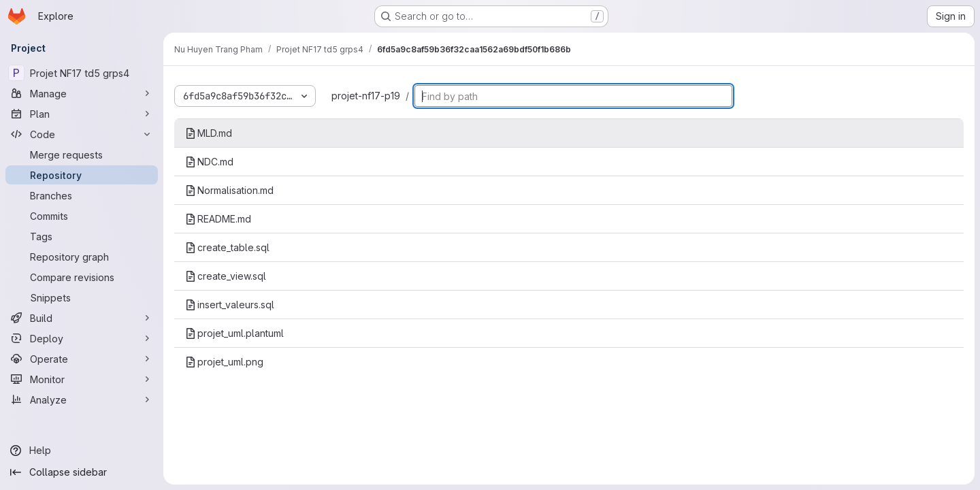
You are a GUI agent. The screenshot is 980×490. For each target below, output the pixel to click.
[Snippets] (82, 297)
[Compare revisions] (82, 277)
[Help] (82, 451)
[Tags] (82, 236)
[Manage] (82, 93)
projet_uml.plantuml (234, 333)
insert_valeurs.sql (230, 305)
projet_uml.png (224, 362)
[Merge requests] (82, 154)
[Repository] (82, 175)
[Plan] (82, 114)
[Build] (82, 318)
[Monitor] (82, 379)
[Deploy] (82, 338)
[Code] (82, 134)
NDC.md (209, 162)
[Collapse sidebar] (82, 472)
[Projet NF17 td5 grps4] (82, 73)
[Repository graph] (82, 257)
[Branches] (82, 195)
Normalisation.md (229, 190)
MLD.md (209, 133)
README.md (218, 219)
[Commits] (82, 216)
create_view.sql (226, 276)
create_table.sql (227, 247)
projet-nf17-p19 (366, 96)
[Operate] (82, 359)
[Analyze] (82, 399)
